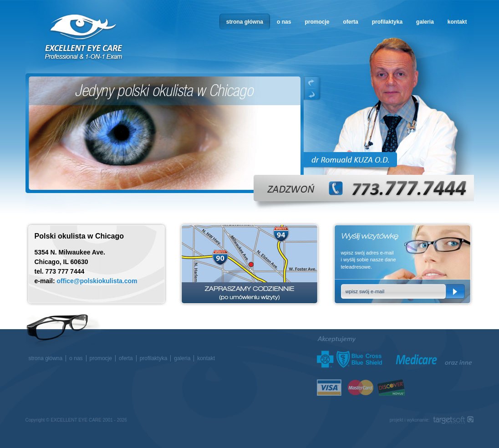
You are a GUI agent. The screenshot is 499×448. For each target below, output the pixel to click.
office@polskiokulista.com (97, 281)
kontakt (457, 22)
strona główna (245, 22)
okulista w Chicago (84, 37)
